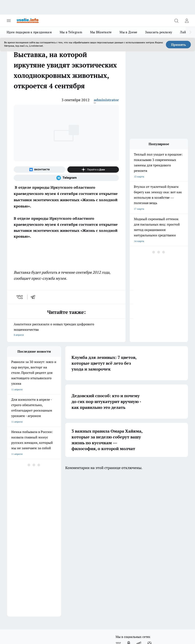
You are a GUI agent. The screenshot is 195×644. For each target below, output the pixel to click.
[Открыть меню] (9, 21)
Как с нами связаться (19, 528)
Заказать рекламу (159, 32)
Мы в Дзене (128, 32)
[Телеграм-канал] (66, 178)
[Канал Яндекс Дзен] (93, 170)
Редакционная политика (95, 519)
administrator (106, 100)
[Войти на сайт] (187, 21)
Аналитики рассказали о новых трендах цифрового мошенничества (66, 330)
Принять (178, 45)
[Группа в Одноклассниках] (129, 502)
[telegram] (34, 297)
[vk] (20, 297)
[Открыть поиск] (176, 21)
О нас (48, 528)
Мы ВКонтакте (101, 32)
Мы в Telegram (71, 32)
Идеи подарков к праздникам (29, 32)
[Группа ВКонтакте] (39, 170)
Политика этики (54, 519)
